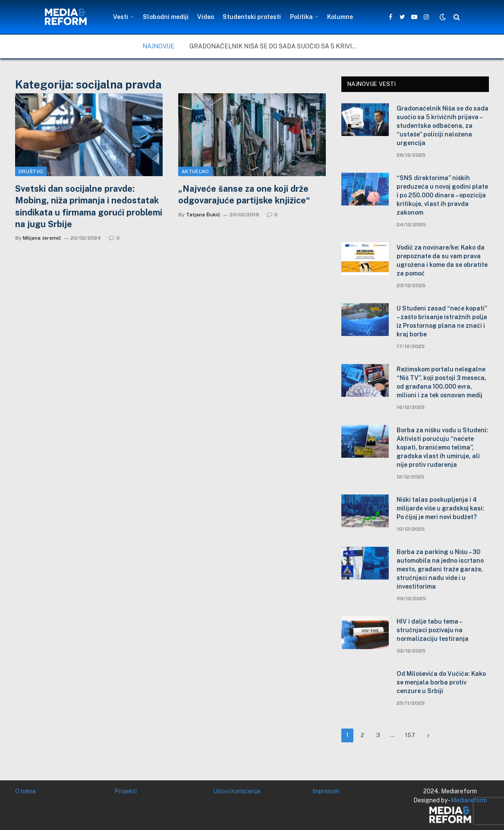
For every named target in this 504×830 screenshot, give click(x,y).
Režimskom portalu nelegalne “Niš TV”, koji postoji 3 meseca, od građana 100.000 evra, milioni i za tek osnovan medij (441, 382)
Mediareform (469, 800)
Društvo (31, 171)
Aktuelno (195, 171)
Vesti (121, 17)
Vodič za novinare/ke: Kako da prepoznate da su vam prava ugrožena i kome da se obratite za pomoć (442, 260)
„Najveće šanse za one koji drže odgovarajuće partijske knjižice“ (244, 195)
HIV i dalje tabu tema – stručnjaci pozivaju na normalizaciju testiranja (433, 630)
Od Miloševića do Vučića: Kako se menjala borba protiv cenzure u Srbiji (441, 682)
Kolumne (340, 17)
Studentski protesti (252, 17)
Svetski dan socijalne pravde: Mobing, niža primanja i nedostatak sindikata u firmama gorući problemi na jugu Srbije (89, 206)
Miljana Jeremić (42, 238)
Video (206, 17)
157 (410, 735)
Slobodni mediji (166, 17)
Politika (301, 17)
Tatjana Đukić (203, 215)
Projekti (126, 791)
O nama (25, 791)
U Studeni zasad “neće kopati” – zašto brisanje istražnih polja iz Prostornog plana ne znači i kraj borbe (442, 321)
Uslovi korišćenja (237, 791)
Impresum (326, 791)
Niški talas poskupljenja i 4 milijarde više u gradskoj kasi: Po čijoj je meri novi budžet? (440, 508)
